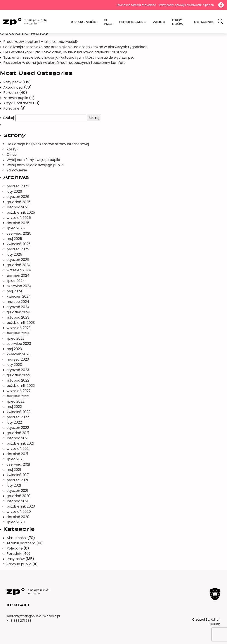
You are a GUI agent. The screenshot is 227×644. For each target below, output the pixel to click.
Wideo (159, 22)
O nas (108, 22)
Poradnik (204, 22)
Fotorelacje (133, 22)
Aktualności (84, 22)
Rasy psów (178, 22)
